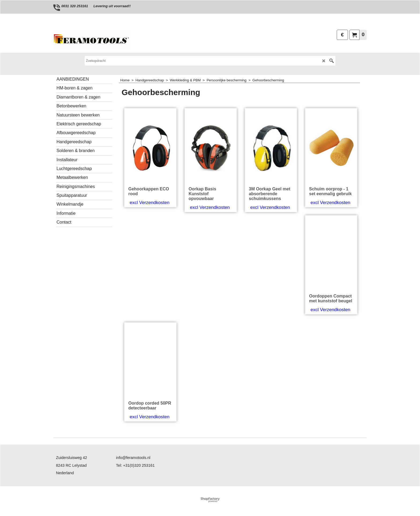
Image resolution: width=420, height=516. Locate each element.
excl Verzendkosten (149, 203)
